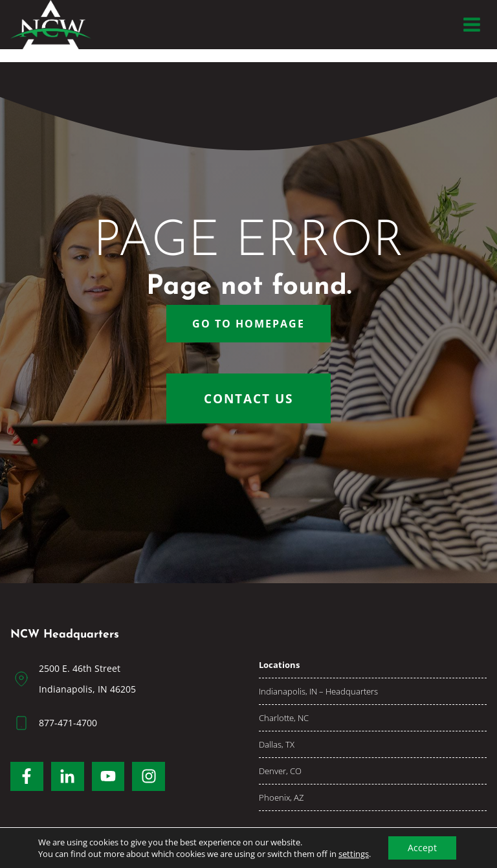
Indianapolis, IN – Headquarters (318, 691)
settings (354, 854)
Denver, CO (280, 771)
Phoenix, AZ (281, 797)
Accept (422, 848)
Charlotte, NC (284, 718)
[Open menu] (471, 24)
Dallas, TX (277, 744)
